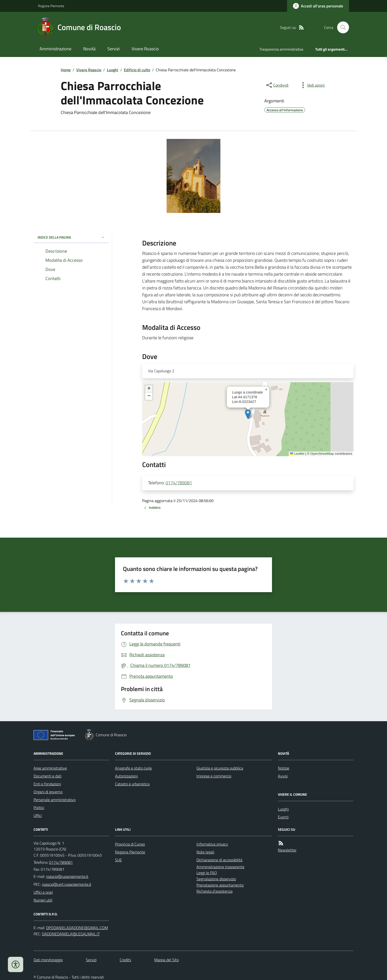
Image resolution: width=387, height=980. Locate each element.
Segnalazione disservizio (216, 879)
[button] (248, 414)
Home (66, 70)
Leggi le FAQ (207, 873)
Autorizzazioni (126, 776)
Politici (39, 808)
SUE (118, 860)
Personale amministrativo (55, 800)
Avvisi (283, 776)
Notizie (284, 768)
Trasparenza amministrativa (281, 49)
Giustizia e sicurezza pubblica (220, 768)
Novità (89, 49)
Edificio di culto (137, 70)
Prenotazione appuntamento (220, 885)
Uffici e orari (43, 892)
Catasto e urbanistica (132, 784)
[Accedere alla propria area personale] (318, 6)
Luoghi (113, 70)
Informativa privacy (212, 844)
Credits (125, 960)
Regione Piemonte (51, 6)
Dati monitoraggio (48, 960)
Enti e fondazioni (47, 784)
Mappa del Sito (166, 960)
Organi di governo (48, 792)
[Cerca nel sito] (341, 27)
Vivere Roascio (145, 49)
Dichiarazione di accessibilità (219, 860)
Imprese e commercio (214, 776)
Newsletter (287, 850)
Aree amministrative (50, 768)
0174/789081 (179, 483)
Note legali (205, 852)
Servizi (114, 49)
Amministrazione (55, 49)
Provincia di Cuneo (130, 844)
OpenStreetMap (322, 454)
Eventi (283, 817)
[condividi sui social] (277, 85)
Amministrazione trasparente (220, 867)
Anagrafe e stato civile (133, 768)
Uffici (38, 815)
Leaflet (297, 454)
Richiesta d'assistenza (214, 891)
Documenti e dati (48, 776)
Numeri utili (43, 900)
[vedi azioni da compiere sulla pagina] (312, 85)
